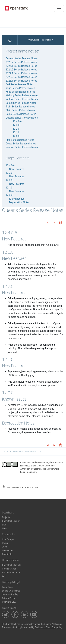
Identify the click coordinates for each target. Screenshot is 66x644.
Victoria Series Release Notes (22, 99)
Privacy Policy (9, 598)
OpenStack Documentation (40, 40)
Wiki (4, 576)
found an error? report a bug (20, 487)
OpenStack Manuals (12, 565)
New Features (17, 169)
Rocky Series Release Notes (21, 114)
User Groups (8, 539)
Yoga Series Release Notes (20, 88)
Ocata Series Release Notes (21, 144)
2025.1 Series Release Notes (21, 66)
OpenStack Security (11, 521)
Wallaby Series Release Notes (22, 95)
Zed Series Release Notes (20, 84)
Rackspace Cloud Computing (48, 627)
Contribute (7, 554)
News (5, 528)
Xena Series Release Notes (20, 92)
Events (5, 543)
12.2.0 (16, 129)
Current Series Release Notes (22, 58)
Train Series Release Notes (20, 107)
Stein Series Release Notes (20, 110)
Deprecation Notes (19, 202)
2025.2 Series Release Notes (21, 62)
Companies (7, 550)
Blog (4, 525)
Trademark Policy (10, 595)
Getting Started (9, 569)
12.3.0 (16, 125)
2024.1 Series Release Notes (21, 73)
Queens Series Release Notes (22, 118)
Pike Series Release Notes (20, 140)
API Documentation (11, 572)
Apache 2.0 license (53, 624)
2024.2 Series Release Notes (21, 70)
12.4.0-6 (17, 121)
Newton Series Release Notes (22, 147)
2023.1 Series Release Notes (21, 81)
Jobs (4, 547)
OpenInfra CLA (9, 602)
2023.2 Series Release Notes (21, 77)
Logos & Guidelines (11, 591)
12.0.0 (16, 136)
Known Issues (17, 199)
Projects (6, 517)
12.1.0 (16, 132)
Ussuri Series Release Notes (21, 103)
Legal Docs (7, 587)
